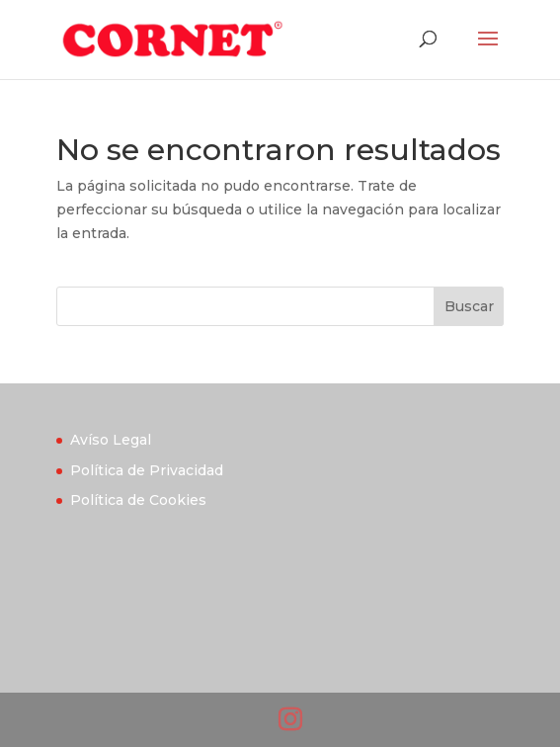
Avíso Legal (111, 440)
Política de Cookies (138, 500)
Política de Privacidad (147, 470)
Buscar (469, 306)
